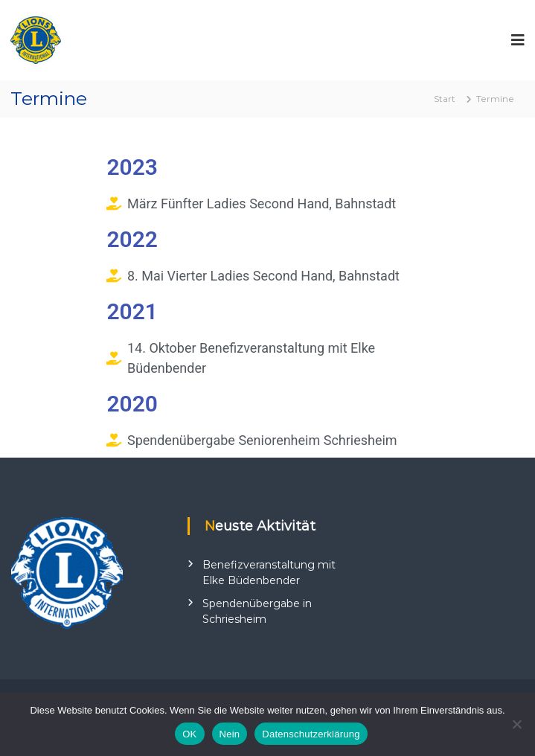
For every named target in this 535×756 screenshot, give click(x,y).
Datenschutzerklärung (311, 734)
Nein (230, 734)
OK (189, 734)
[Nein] (516, 724)
